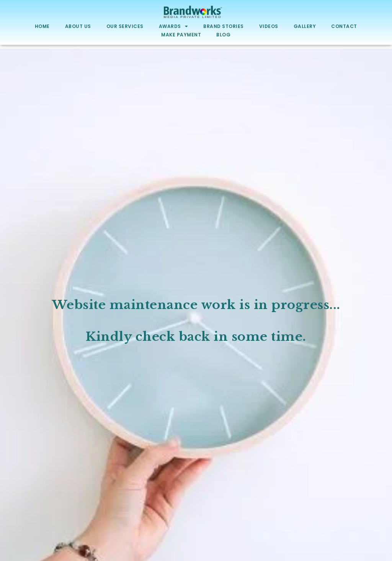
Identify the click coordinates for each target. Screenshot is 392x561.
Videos (269, 26)
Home (42, 26)
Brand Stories (224, 26)
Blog (223, 35)
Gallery (305, 26)
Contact (344, 26)
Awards (174, 26)
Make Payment (181, 35)
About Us (78, 26)
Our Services (125, 26)
